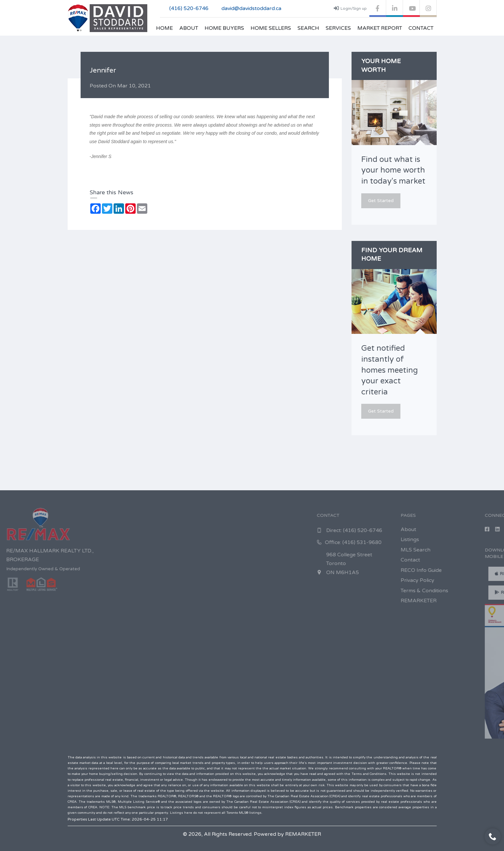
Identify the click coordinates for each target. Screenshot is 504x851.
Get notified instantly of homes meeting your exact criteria (390, 370)
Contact (421, 28)
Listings (484, 539)
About (189, 28)
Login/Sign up (350, 8)
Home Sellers (271, 28)
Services (338, 28)
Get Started (381, 201)
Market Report (380, 28)
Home (164, 28)
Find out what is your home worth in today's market (393, 170)
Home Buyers (224, 28)
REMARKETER (303, 834)
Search (308, 28)
